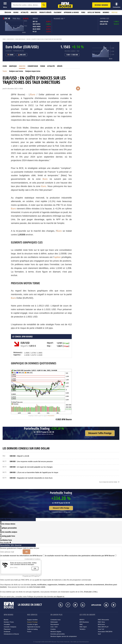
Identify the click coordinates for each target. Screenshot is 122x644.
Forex (83, 12)
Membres (106, 12)
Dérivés (60, 66)
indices (35, 19)
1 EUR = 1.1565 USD (72, 55)
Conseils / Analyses (10, 627)
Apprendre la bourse (71, 12)
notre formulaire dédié (37, 587)
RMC (81, 624)
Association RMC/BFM (105, 632)
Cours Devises (10, 39)
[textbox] (26, 5)
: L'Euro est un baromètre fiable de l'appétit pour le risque (34, 472)
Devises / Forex (9, 622)
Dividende (7, 632)
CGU (52, 627)
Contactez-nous (56, 620)
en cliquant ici (59, 597)
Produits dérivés (45, 12)
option (57, 257)
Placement (58, 12)
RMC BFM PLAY (103, 627)
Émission (8, 12)
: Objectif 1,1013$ (19, 456)
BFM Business (84, 622)
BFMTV (82, 620)
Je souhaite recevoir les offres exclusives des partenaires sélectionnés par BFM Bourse (81, 556)
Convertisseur (33, 66)
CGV (56, 627)
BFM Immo (101, 624)
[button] (44, 5)
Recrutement (55, 624)
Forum (43, 66)
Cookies (53, 629)
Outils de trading (94, 12)
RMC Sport (83, 627)
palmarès (57, 19)
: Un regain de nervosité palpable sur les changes (31, 467)
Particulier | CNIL (91, 592)
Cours (5, 66)
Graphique (13, 66)
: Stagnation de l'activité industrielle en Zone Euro (31, 478)
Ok (26, 552)
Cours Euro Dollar (20, 39)
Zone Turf (101, 629)
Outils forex (5, 519)
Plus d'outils (5, 543)
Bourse (16, 12)
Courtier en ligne (32, 624)
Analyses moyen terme (33, 71)
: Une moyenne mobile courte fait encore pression (31, 461)
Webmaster (54, 622)
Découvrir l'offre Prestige (61, 508)
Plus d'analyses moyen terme (109, 482)
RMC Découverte (103, 620)
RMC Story (101, 622)
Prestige (114, 12)
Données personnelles (58, 634)
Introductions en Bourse (11, 634)
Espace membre (32, 620)
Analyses (34, 12)
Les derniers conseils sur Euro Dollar (26, 448)
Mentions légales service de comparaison (64, 636)
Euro (33, 95)
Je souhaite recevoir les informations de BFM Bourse (22, 556)
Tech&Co (83, 629)
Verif (99, 634)
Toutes (5, 71)
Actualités (25, 12)
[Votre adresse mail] (11, 552)
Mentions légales (56, 632)
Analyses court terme (16, 71)
